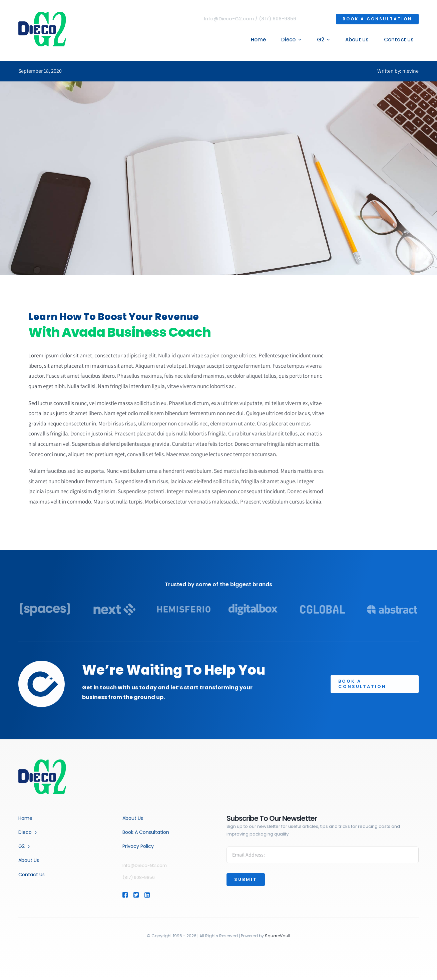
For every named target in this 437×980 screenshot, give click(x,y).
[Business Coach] (42, 762)
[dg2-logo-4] (41, 14)
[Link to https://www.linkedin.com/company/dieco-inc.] (157, 895)
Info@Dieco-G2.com (230, 19)
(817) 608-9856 (279, 19)
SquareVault (278, 936)
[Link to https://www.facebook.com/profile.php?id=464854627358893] (125, 895)
